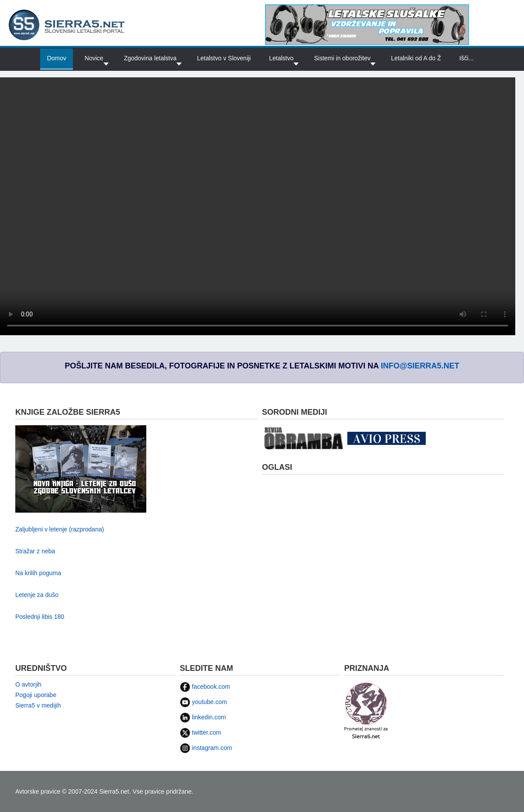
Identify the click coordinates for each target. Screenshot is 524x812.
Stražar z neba (35, 551)
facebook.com (205, 687)
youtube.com (203, 702)
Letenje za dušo (37, 595)
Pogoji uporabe (36, 695)
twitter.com (201, 732)
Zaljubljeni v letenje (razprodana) (60, 529)
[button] (282, 58)
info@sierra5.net (420, 366)
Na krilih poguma (38, 573)
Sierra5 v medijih (38, 705)
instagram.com (206, 748)
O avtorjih (28, 684)
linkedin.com (203, 717)
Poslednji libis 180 (40, 617)
